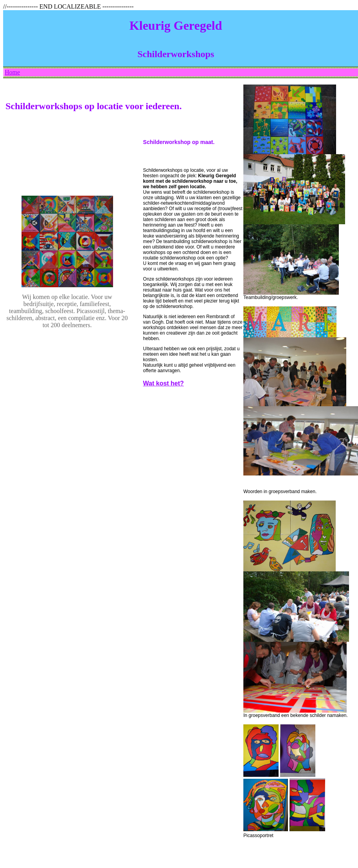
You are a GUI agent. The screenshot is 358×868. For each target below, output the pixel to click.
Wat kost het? (164, 383)
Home (12, 72)
